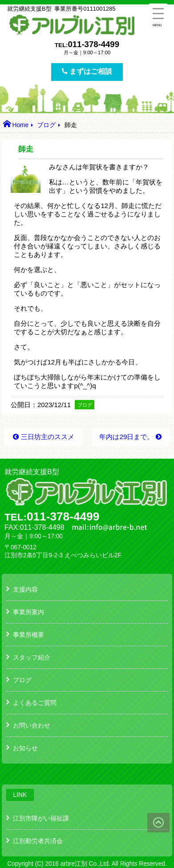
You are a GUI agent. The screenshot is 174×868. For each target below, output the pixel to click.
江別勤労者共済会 (38, 841)
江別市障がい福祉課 (41, 818)
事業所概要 (28, 635)
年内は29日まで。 (126, 437)
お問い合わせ (32, 725)
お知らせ (25, 748)
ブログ (46, 125)
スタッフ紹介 (32, 657)
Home (20, 125)
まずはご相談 (87, 71)
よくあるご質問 (35, 703)
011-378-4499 (93, 44)
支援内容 (25, 589)
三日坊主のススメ (48, 437)
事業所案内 (28, 612)
